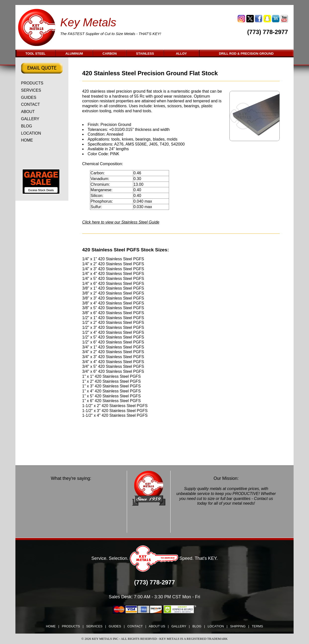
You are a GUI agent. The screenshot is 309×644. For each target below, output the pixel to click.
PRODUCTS (32, 83)
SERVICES (31, 90)
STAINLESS (145, 54)
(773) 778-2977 (267, 32)
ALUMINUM (74, 54)
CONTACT (31, 104)
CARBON (110, 54)
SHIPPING (238, 626)
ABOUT (28, 112)
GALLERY (30, 119)
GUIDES (29, 97)
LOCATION (31, 133)
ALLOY (181, 54)
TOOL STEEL (35, 54)
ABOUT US (157, 626)
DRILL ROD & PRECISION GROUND (246, 54)
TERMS (258, 626)
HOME (27, 140)
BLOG (27, 126)
